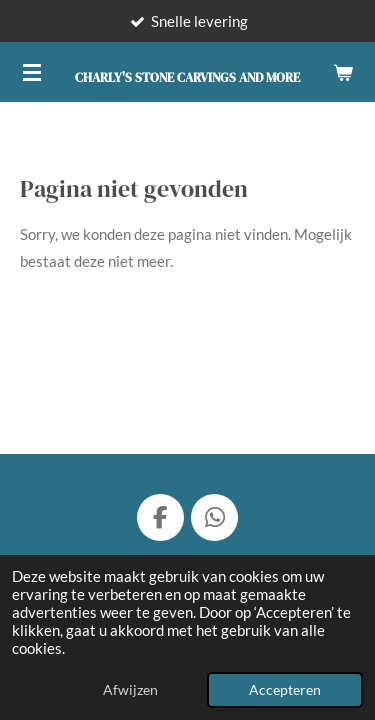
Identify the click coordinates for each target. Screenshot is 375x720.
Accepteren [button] (285, 690)
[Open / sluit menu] (32, 72)
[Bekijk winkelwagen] (343, 72)
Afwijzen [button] (130, 690)
